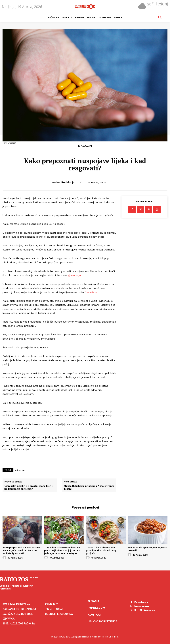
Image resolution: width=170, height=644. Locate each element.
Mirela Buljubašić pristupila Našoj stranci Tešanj (89, 488)
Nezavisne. (91, 292)
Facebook (141, 602)
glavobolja (74, 275)
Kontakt (95, 614)
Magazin (85, 146)
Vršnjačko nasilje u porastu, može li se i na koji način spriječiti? (28, 488)
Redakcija (68, 182)
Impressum (96, 608)
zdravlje (20, 470)
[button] (160, 18)
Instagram (141, 606)
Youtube (140, 609)
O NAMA (94, 601)
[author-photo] (5, 557)
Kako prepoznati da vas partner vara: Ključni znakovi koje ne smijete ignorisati (21, 550)
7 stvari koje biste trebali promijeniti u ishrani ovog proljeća (101, 550)
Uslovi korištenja (103, 621)
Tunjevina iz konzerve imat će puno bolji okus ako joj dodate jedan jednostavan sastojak (62, 550)
